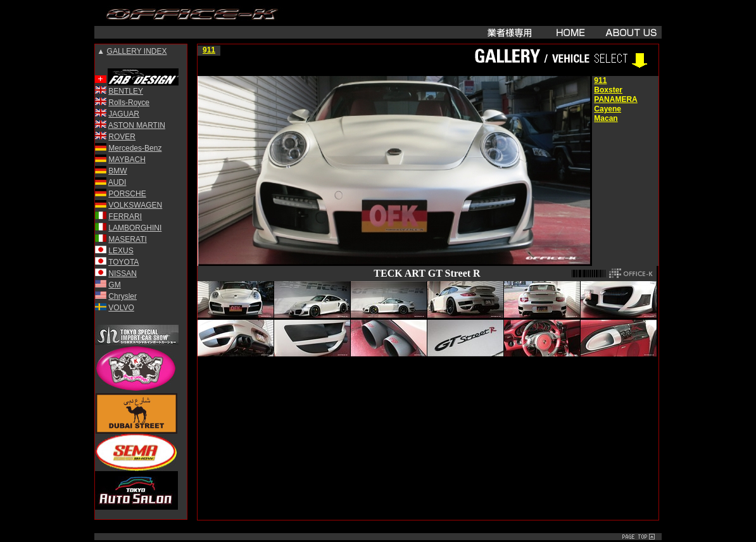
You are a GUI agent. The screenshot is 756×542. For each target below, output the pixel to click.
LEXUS (121, 251)
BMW (117, 171)
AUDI (117, 182)
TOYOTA (123, 262)
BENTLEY (126, 91)
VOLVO (121, 308)
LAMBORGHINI (135, 228)
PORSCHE (127, 194)
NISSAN (123, 274)
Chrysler (123, 296)
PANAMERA (615, 99)
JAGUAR (124, 114)
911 (209, 50)
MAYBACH (127, 160)
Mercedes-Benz (135, 148)
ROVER (122, 137)
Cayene (608, 109)
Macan (606, 118)
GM (114, 285)
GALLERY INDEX (137, 51)
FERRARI (125, 217)
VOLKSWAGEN (135, 205)
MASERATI (127, 239)
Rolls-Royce (129, 103)
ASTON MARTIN (137, 125)
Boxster (608, 90)
